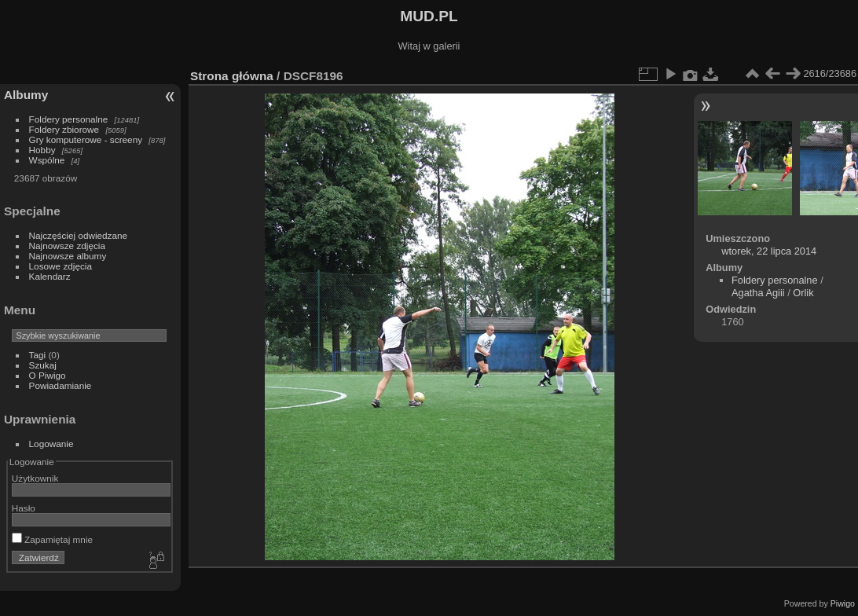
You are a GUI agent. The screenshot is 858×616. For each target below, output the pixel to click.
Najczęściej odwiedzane (79, 235)
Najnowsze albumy (68, 256)
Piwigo (843, 603)
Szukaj (43, 365)
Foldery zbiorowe (64, 129)
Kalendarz (50, 276)
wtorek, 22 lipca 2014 (769, 251)
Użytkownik (35, 478)
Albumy (26, 95)
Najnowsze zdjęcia (67, 246)
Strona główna (232, 76)
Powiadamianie (60, 385)
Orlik (803, 293)
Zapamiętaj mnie (52, 539)
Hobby (42, 150)
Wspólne (47, 160)
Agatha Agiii (758, 293)
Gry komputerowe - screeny (86, 139)
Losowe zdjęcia (60, 266)
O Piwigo (48, 375)
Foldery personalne (69, 119)
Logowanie (51, 444)
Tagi (38, 355)
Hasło (24, 508)
